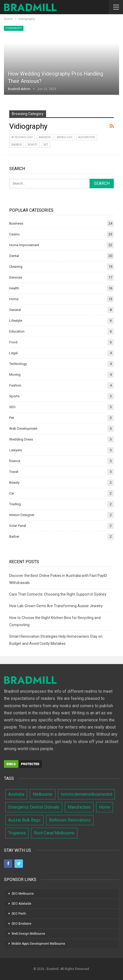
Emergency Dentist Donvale (34, 807)
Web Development (23, 429)
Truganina (17, 833)
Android (45, 137)
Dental (14, 256)
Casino (14, 234)
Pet (12, 418)
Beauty (33, 145)
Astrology (65, 137)
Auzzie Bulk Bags (24, 820)
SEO (12, 407)
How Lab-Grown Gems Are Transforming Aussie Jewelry (56, 606)
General (15, 310)
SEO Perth (19, 914)
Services (16, 277)
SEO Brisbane (21, 924)
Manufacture (79, 807)
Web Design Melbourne (28, 934)
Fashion (15, 385)
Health (14, 288)
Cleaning (16, 267)
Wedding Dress (21, 439)
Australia (16, 794)
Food (13, 342)
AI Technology (22, 137)
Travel (14, 472)
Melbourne (43, 794)
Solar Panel (18, 526)
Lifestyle (16, 321)
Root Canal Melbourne (54, 833)
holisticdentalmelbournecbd (86, 794)
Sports (14, 396)
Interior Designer (22, 515)
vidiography (14, 28)
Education (17, 331)
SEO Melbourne (23, 894)
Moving (15, 375)
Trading (15, 504)
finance (15, 461)
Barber (16, 145)
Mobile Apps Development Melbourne (38, 944)
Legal (13, 353)
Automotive (87, 137)
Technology (18, 364)
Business (16, 223)
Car (12, 493)
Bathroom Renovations (70, 820)
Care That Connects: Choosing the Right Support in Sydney (58, 594)
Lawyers (16, 450)
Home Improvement (24, 245)
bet (46, 145)
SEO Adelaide (21, 904)
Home (14, 299)
